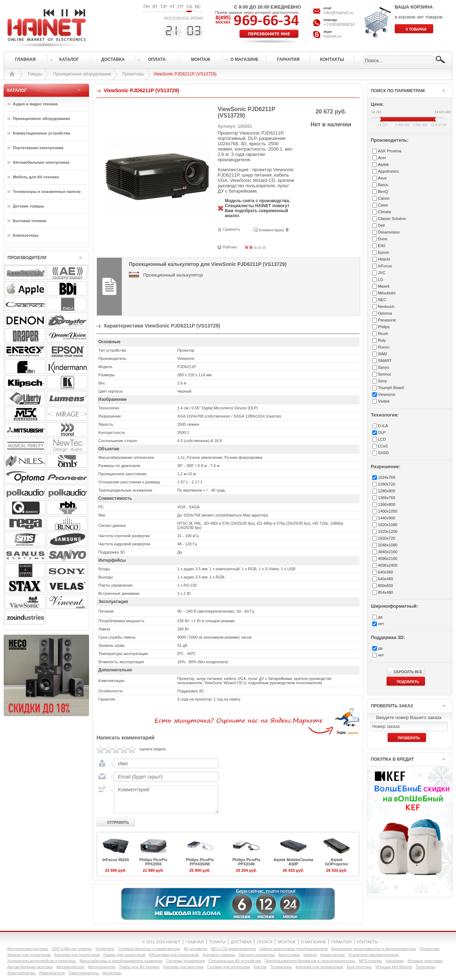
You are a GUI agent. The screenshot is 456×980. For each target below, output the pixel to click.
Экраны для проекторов (29, 955)
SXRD (384, 453)
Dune (383, 239)
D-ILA (383, 426)
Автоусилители (102, 967)
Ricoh (383, 334)
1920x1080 (388, 525)
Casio (383, 205)
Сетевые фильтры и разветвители (149, 949)
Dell (381, 225)
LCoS (383, 446)
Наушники (395, 961)
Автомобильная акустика (30, 967)
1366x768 (387, 498)
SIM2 (383, 354)
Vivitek (384, 401)
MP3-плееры (370, 961)
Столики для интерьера (229, 967)
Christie (385, 212)
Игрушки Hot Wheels (394, 967)
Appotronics (388, 171)
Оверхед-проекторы (257, 955)
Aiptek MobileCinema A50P (293, 862)
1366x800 (387, 504)
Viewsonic (387, 394)
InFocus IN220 (116, 860)
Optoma (385, 313)
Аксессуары (289, 955)
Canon (384, 198)
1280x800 (387, 491)
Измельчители (52, 973)
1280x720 (387, 484)
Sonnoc (385, 374)
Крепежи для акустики (183, 967)
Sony (382, 381)
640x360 (385, 572)
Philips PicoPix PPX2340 (246, 862)
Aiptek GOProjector (336, 862)
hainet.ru (333, 36)
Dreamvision (389, 232)
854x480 (385, 592)
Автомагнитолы (70, 967)
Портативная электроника (38, 148)
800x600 (385, 586)
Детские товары (28, 206)
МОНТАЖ (287, 942)
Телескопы (426, 967)
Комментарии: (272, 230)
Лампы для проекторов (124, 955)
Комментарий (165, 799)
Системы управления (185, 961)
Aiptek (384, 164)
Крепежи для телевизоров (319, 967)
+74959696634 (339, 24)
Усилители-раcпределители (374, 955)
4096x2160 (388, 559)
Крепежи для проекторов (77, 955)
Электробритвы (21, 973)
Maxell (384, 286)
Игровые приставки (425, 961)
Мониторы (112, 973)
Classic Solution (392, 219)
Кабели (310, 955)
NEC (382, 300)
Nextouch (386, 306)
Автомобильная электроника (41, 162)
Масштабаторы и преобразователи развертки (121, 961)
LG (381, 279)
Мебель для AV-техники (36, 177)
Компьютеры (26, 235)
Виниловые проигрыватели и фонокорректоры (374, 949)
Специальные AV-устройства (235, 961)
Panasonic (387, 320)
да (380, 617)
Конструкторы (359, 967)
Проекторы (133, 74)
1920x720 (387, 538)
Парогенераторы (84, 973)
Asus (382, 178)
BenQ (383, 192)
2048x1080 (388, 545)
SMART (385, 361)
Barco (383, 185)
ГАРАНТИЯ (341, 942)
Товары (35, 74)
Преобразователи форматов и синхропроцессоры (310, 961)
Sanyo (384, 367)
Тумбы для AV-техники (139, 967)
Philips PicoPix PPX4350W (200, 862)
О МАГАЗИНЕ (313, 942)
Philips (384, 327)
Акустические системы (28, 949)
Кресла (260, 967)
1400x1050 (388, 511)
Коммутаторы (333, 955)
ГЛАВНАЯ (195, 942)
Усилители (105, 949)
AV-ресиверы (196, 949)
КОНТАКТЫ (367, 942)
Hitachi (384, 259)
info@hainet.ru (339, 13)
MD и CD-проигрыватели (233, 949)
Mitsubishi (387, 293)
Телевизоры (281, 967)
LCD (382, 439)
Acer (382, 158)
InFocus (385, 266)
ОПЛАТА (265, 942)
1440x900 (387, 518)
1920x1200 (388, 531)
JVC (382, 273)
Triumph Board (391, 388)
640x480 (385, 579)
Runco (384, 347)
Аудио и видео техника (35, 104)
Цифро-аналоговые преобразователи (294, 949)
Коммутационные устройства (42, 133)
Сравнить (231, 229)
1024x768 (387, 477)
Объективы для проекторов (174, 955)
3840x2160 (388, 552)
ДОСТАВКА (241, 942)
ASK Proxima (390, 151)
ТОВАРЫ (217, 942)
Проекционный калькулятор (173, 275)
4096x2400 (388, 565)
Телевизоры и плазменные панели (47, 192)
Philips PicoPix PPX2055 (153, 862)
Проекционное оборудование (82, 74)
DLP (382, 433)
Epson (384, 252)
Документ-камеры (219, 955)
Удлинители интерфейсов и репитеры (42, 961)
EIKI (382, 246)
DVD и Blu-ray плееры (72, 949)
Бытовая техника (30, 221)
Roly (382, 340)
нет (381, 624)
